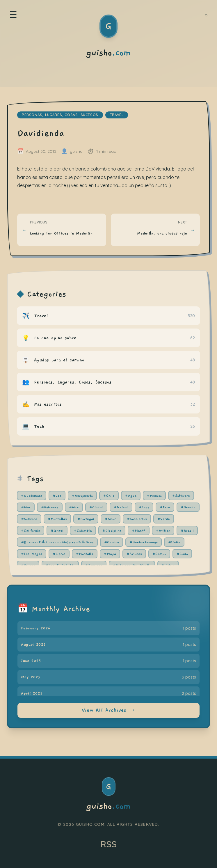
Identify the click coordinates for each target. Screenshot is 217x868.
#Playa (110, 554)
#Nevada (188, 507)
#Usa (57, 496)
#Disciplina (112, 530)
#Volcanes (50, 507)
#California (31, 530)
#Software (181, 496)
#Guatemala (32, 496)
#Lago (144, 507)
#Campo (159, 554)
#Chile (109, 496)
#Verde (164, 519)
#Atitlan (163, 530)
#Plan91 (139, 530)
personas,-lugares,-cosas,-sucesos (60, 115)
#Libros (59, 554)
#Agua (131, 496)
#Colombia (83, 530)
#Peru (165, 507)
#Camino (112, 542)
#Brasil (187, 530)
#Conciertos (137, 519)
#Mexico (154, 496)
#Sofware (29, 519)
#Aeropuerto (82, 496)
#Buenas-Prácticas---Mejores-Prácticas (57, 542)
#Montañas (57, 519)
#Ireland (121, 507)
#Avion (111, 519)
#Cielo (182, 554)
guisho (108, 806)
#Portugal (86, 519)
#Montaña (85, 554)
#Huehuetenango (144, 542)
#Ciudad (96, 507)
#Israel (57, 530)
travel (117, 115)
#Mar (26, 507)
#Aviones (134, 554)
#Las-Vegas (32, 554)
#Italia (174, 542)
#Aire (74, 507)
